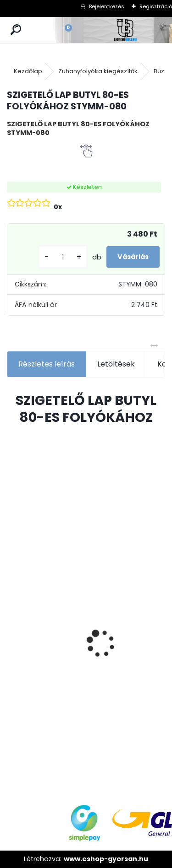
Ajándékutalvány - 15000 (109, 548)
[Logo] (126, 30)
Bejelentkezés (107, 6)
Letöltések (116, 364)
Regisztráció (156, 6)
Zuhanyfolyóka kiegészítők (98, 71)
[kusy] (63, 257)
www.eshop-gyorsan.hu (106, 859)
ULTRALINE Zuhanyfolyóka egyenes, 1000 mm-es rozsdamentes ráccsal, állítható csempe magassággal (40, 660)
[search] (16, 30)
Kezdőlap (28, 71)
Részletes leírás (47, 364)
